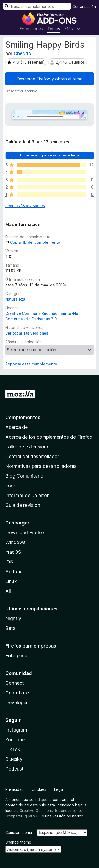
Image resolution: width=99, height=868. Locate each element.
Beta (10, 628)
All (8, 591)
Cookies (39, 789)
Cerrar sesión (84, 6)
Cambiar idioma (19, 833)
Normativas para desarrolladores (41, 466)
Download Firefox (25, 533)
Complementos (23, 417)
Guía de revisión (23, 505)
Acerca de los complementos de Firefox (49, 437)
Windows (15, 542)
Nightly (13, 618)
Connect (15, 683)
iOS (9, 562)
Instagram (16, 730)
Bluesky (14, 759)
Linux (11, 581)
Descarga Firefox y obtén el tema (49, 79)
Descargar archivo (21, 91)
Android (14, 572)
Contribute (17, 693)
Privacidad (15, 789)
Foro (10, 486)
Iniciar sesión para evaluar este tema (50, 155)
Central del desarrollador (32, 456)
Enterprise (16, 656)
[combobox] (37, 6)
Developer (16, 702)
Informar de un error (27, 495)
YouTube (15, 740)
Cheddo (22, 53)
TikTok (13, 749)
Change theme (18, 842)
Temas (54, 29)
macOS (13, 552)
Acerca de (16, 427)
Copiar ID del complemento (33, 242)
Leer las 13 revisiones (25, 206)
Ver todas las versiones (27, 333)
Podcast (15, 769)
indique (41, 799)
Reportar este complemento (31, 364)
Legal (59, 789)
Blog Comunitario (24, 476)
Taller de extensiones (29, 447)
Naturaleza (15, 299)
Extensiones (31, 29)
